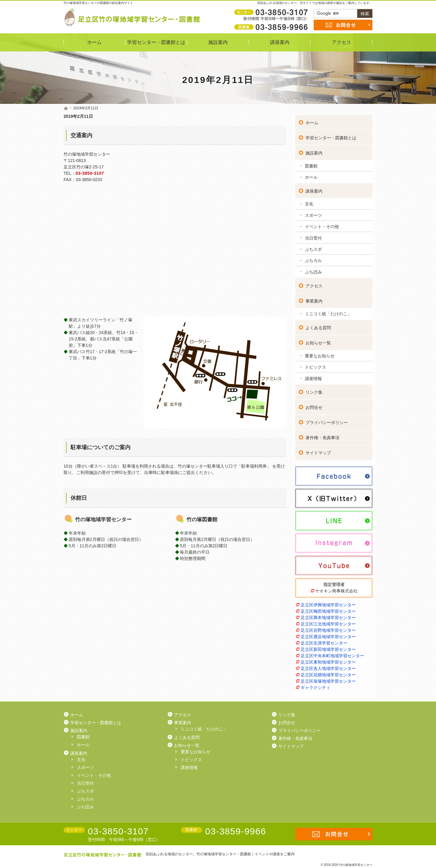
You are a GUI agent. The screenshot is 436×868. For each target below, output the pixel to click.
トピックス (315, 365)
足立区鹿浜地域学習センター (328, 635)
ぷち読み (313, 270)
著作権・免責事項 (322, 436)
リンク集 (314, 391)
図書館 (311, 164)
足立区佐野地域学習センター (328, 628)
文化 (309, 202)
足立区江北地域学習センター (328, 622)
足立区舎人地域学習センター (328, 667)
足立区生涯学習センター (324, 641)
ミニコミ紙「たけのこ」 (328, 312)
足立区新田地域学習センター (328, 648)
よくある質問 (318, 326)
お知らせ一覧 (318, 341)
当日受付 (313, 236)
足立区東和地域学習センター (328, 660)
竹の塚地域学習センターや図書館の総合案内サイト (98, 3)
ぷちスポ (313, 247)
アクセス (314, 284)
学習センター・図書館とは (331, 136)
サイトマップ (318, 451)
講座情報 (313, 377)
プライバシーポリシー (327, 421)
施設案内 (314, 151)
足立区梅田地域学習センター (328, 609)
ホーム (312, 121)
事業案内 (314, 299)
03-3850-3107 (90, 173)
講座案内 (314, 189)
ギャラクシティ (315, 686)
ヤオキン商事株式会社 (336, 589)
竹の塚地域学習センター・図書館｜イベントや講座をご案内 (246, 854)
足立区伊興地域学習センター (328, 603)
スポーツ (313, 214)
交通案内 (81, 135)
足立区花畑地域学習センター (328, 673)
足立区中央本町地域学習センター (332, 654)
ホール (311, 175)
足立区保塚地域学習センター (328, 679)
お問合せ (314, 406)
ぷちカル (313, 259)
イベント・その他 (322, 225)
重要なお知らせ (320, 354)
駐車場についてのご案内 (101, 447)
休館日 (79, 498)
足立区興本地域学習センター (328, 616)
